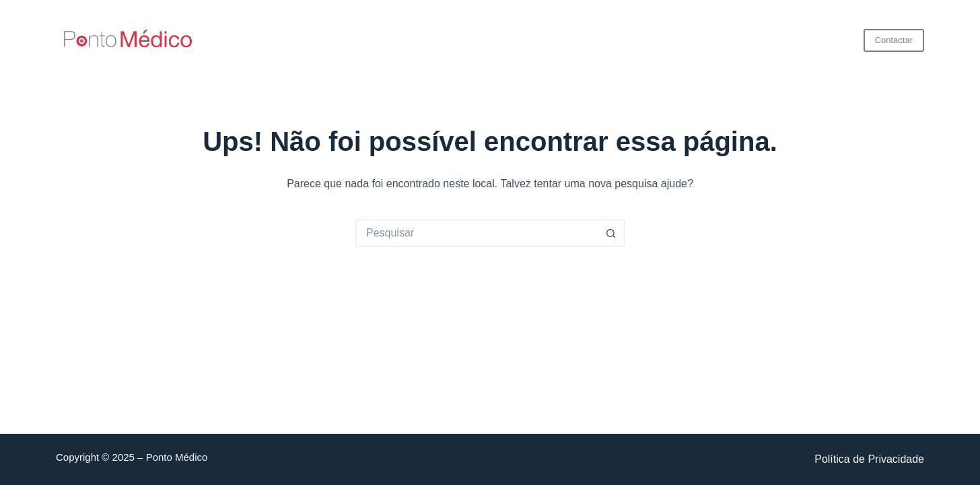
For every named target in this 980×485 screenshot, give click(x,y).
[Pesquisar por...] (477, 233)
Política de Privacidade (869, 459)
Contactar (894, 40)
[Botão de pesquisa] (611, 233)
